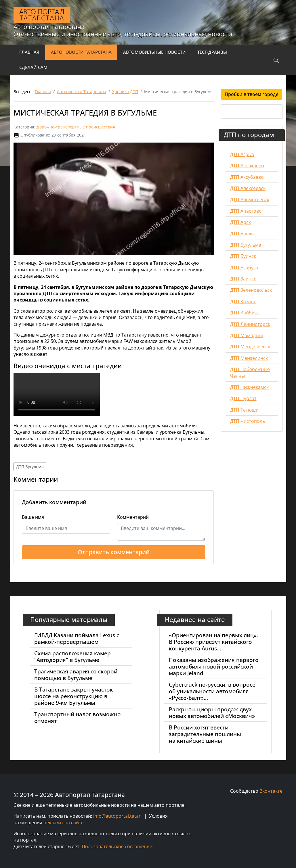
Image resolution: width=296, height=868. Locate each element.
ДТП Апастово (246, 211)
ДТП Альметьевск (250, 199)
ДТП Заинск (243, 279)
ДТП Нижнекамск (249, 387)
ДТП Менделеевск (250, 347)
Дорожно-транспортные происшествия (76, 127)
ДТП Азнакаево (247, 166)
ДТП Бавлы (242, 234)
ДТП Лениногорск (250, 324)
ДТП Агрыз (242, 154)
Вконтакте (271, 791)
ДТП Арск (240, 222)
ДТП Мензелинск (249, 358)
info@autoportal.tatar (117, 816)
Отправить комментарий (114, 552)
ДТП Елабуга (244, 268)
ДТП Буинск (243, 256)
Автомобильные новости (154, 52)
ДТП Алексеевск (248, 188)
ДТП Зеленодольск (251, 290)
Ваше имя (33, 517)
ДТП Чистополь (248, 421)
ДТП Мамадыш (247, 335)
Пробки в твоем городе (252, 94)
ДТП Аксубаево (247, 177)
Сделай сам (33, 67)
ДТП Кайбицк (245, 313)
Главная (29, 52)
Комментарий (133, 517)
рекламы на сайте (64, 823)
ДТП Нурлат (243, 398)
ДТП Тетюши (244, 410)
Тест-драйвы (212, 52)
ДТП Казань (243, 302)
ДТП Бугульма (30, 467)
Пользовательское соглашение (117, 846)
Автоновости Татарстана (81, 52)
